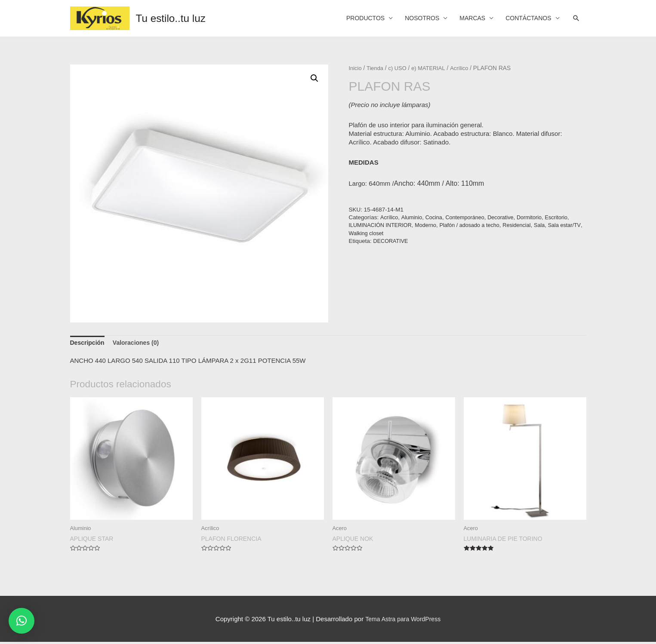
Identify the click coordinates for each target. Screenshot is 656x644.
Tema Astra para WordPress (403, 621)
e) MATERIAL (433, 68)
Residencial (528, 225)
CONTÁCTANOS (526, 18)
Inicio (356, 68)
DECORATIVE (392, 241)
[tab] (89, 343)
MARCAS (466, 18)
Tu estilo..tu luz (173, 18)
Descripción (89, 343)
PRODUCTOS (353, 18)
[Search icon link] (576, 18)
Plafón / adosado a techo (478, 225)
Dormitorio (538, 217)
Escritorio (567, 217)
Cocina (437, 217)
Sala (552, 225)
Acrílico (465, 68)
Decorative (508, 217)
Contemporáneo (470, 217)
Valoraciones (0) (140, 343)
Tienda (376, 68)
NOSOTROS (413, 18)
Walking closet (392, 233)
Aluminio (413, 217)
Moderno (431, 225)
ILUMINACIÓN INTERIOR (383, 225)
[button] (22, 621)
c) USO (400, 68)
